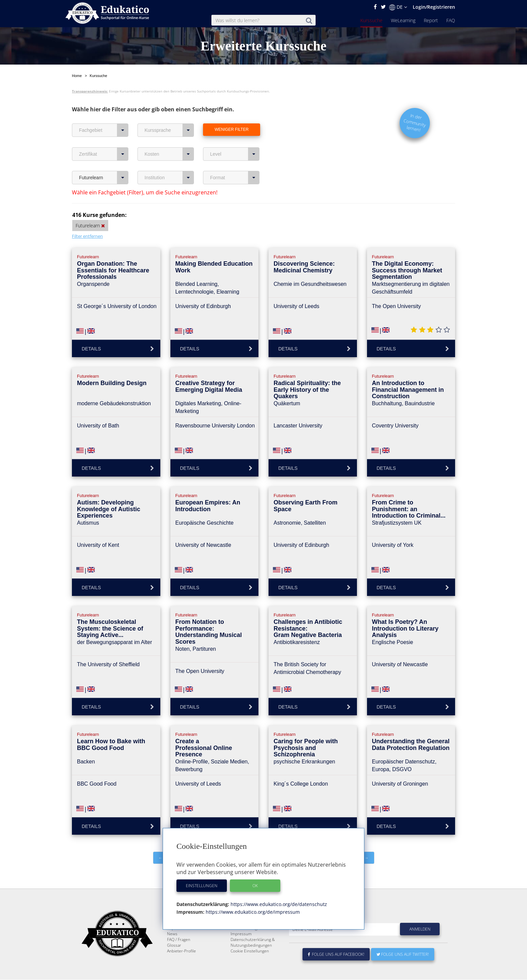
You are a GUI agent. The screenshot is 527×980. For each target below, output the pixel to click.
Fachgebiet (104, 130)
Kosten (169, 154)
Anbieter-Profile (181, 967)
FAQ (451, 20)
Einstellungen (202, 886)
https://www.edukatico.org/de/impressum (252, 912)
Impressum (241, 950)
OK (255, 886)
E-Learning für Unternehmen (257, 938)
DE (398, 7)
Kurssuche (371, 20)
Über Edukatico (245, 933)
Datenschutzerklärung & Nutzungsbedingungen (253, 958)
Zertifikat (104, 154)
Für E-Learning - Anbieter (253, 944)
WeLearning (403, 20)
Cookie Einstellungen (250, 967)
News (172, 950)
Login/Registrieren (434, 7)
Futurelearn (104, 178)
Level (235, 154)
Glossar (174, 961)
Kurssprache (169, 130)
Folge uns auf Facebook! (336, 970)
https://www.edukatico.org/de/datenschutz (278, 904)
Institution (169, 178)
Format (235, 178)
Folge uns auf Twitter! (403, 970)
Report (431, 20)
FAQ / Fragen (179, 956)
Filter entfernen (87, 236)
